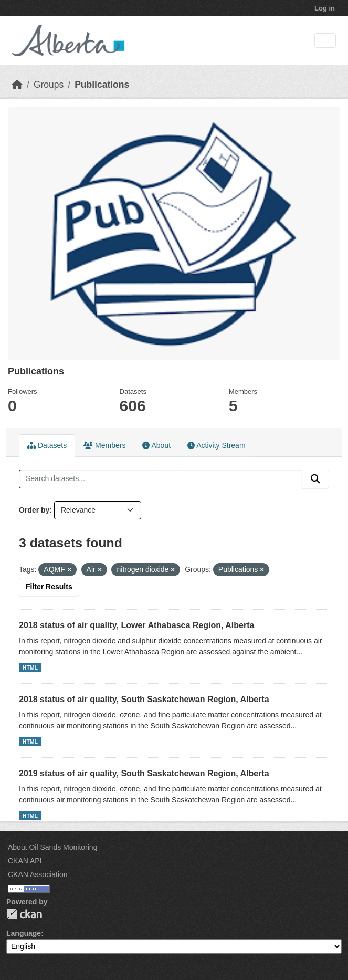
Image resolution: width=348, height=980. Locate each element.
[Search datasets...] (161, 479)
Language (24, 933)
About (156, 445)
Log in (325, 8)
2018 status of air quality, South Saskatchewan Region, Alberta (144, 699)
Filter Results (49, 587)
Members (104, 445)
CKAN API (25, 861)
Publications (102, 85)
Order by (34, 510)
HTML (30, 668)
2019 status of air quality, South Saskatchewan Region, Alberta (144, 773)
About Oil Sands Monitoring (52, 847)
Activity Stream (216, 445)
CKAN (24, 914)
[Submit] (315, 479)
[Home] (17, 85)
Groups (49, 85)
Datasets (47, 445)
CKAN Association (38, 874)
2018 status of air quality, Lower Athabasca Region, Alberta (136, 625)
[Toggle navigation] (325, 41)
